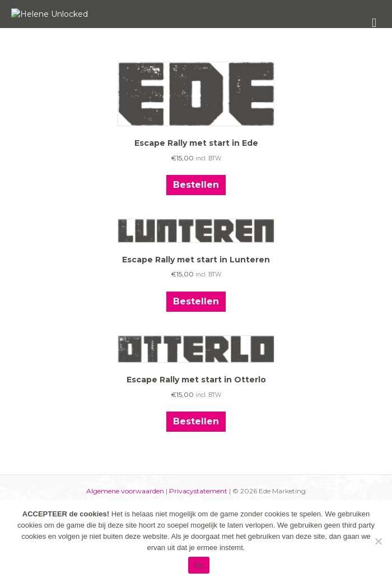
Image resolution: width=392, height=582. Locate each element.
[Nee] (378, 541)
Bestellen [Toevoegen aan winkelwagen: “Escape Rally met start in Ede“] (196, 260)
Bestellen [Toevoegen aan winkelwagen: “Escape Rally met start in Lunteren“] (196, 376)
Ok (199, 565)
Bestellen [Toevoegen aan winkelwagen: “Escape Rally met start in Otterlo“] (196, 496)
